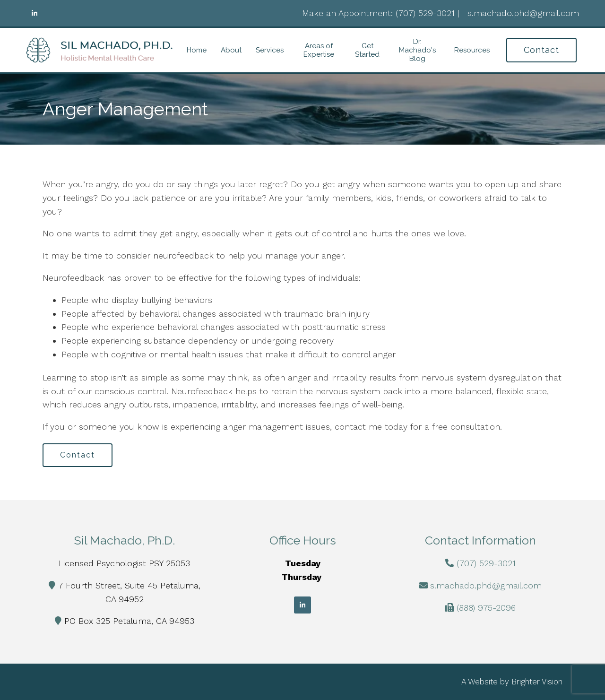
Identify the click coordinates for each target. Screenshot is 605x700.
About (231, 50)
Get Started (367, 50)
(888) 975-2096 (486, 608)
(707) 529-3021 (486, 563)
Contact (541, 50)
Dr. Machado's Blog (417, 50)
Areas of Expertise (319, 50)
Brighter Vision (537, 682)
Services (270, 50)
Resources (472, 50)
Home (197, 50)
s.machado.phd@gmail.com (486, 585)
